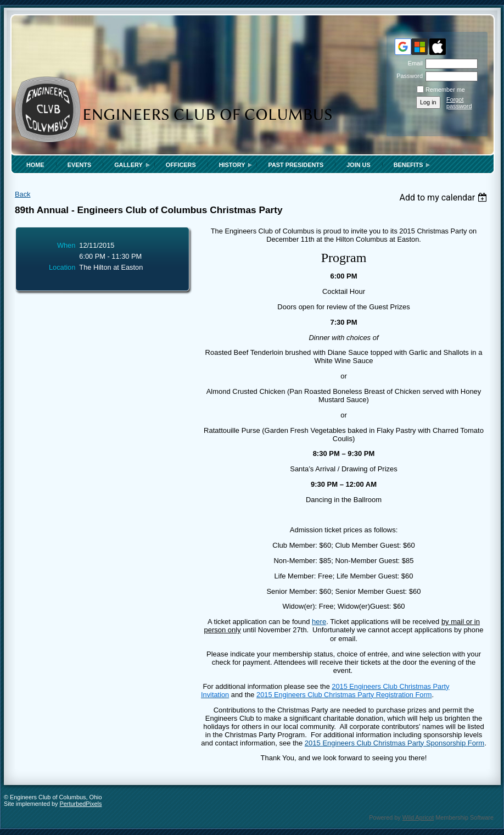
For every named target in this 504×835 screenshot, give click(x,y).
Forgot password (459, 103)
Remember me (445, 90)
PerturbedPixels (81, 804)
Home (35, 165)
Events (80, 165)
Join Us (359, 165)
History (232, 165)
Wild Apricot (418, 817)
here (319, 622)
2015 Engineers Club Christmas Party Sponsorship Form (394, 743)
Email (413, 63)
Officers (181, 165)
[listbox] (444, 197)
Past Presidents (296, 165)
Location (62, 267)
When (66, 245)
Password (408, 76)
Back (23, 194)
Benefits (408, 165)
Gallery (128, 165)
